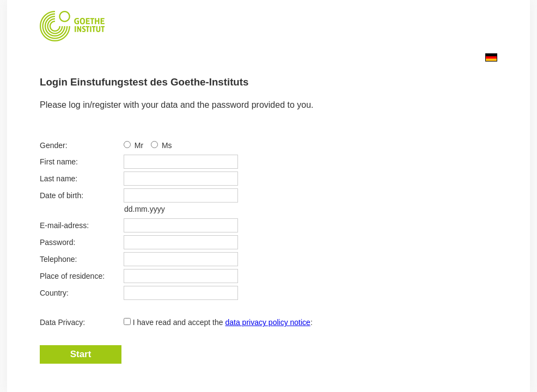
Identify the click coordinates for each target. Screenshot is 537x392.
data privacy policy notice (267, 322)
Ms (167, 145)
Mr (140, 145)
